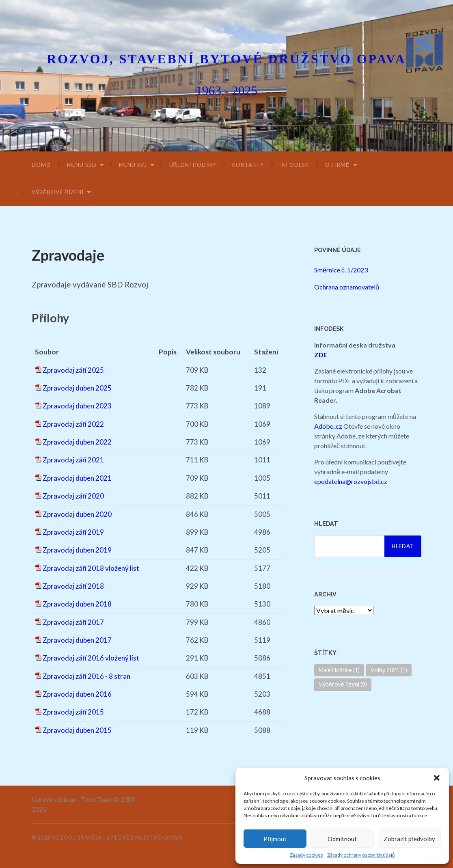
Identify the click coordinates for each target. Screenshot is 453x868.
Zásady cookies (306, 855)
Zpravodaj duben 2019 (77, 550)
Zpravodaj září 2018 (73, 586)
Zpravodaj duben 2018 (77, 604)
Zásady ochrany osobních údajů (361, 855)
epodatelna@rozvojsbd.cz (351, 481)
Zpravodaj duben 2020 (77, 514)
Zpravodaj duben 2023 (77, 406)
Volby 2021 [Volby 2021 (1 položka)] (389, 670)
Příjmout (275, 839)
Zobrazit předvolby (409, 839)
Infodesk (294, 165)
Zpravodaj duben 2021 (77, 478)
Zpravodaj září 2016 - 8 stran (86, 676)
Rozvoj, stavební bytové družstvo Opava (226, 59)
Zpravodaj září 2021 (73, 460)
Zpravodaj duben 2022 (77, 442)
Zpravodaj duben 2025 (77, 388)
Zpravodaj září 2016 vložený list (91, 658)
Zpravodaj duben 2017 (77, 640)
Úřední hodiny (193, 165)
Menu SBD (82, 165)
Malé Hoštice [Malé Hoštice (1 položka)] (339, 670)
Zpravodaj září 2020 (73, 496)
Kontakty (248, 165)
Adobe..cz (328, 426)
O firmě (338, 165)
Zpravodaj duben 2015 (77, 730)
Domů (41, 165)
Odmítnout (342, 839)
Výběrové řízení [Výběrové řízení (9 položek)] (343, 684)
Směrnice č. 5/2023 (341, 270)
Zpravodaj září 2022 (73, 424)
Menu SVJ (133, 165)
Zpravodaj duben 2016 (77, 694)
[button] (437, 778)
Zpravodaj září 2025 (73, 370)
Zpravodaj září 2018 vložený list (91, 568)
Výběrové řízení (58, 192)
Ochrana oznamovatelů (347, 287)
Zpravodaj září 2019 (73, 532)
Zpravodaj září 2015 (73, 712)
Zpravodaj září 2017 (73, 622)
